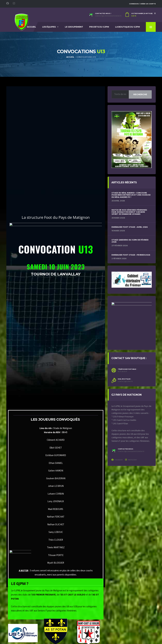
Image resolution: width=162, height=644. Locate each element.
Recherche (140, 94)
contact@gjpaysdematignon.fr (108, 16)
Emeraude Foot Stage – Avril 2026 (130, 227)
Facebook (117, 460)
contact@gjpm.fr (125, 382)
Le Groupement (74, 27)
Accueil (32, 27)
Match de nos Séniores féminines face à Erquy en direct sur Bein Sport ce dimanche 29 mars (129, 212)
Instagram (131, 460)
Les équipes (49, 27)
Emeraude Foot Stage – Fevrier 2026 (131, 255)
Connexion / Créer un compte (142, 4)
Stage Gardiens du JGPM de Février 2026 (130, 241)
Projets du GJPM (99, 27)
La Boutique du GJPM (128, 27)
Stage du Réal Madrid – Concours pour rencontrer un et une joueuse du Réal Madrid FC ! (131, 195)
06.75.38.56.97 (122, 372)
